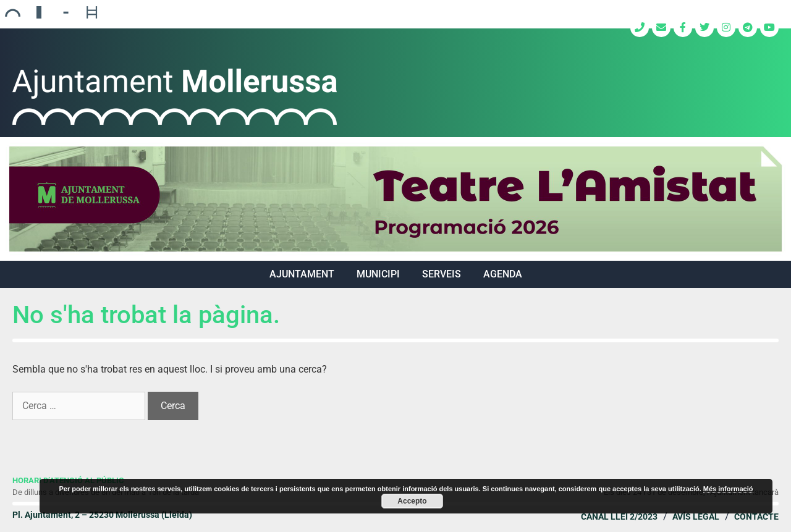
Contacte (756, 517)
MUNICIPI (378, 274)
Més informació (728, 489)
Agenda (503, 274)
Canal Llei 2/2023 (619, 517)
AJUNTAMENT (302, 274)
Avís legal (696, 517)
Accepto (412, 501)
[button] (395, 199)
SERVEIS (442, 274)
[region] (395, 199)
